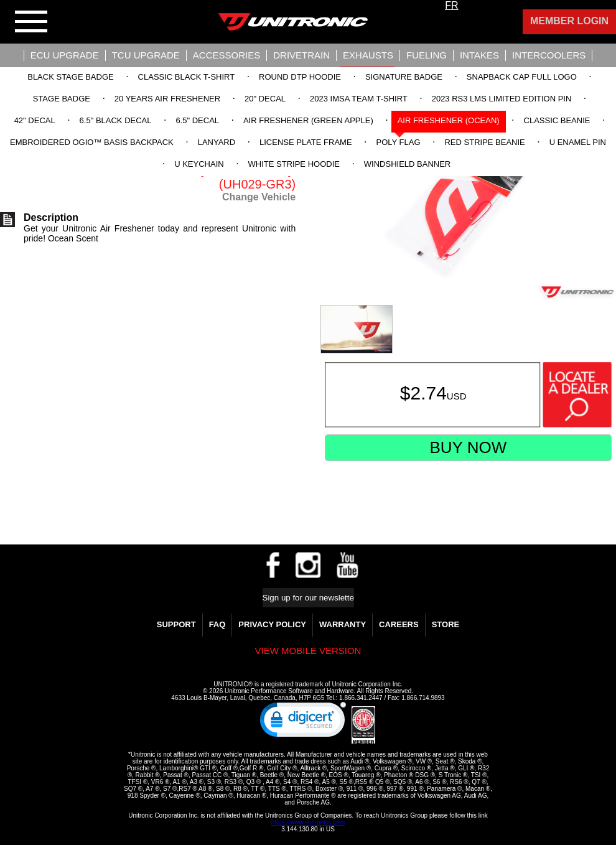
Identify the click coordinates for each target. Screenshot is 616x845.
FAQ (217, 624)
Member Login (569, 21)
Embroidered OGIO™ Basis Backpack (92, 142)
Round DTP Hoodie (300, 77)
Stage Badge (62, 99)
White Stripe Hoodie (294, 164)
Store (446, 624)
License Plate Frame (306, 142)
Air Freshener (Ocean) (449, 120)
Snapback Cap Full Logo (522, 77)
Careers (399, 624)
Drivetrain (301, 55)
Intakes (479, 55)
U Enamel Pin (578, 142)
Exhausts (368, 55)
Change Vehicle (259, 197)
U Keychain (199, 164)
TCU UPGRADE (146, 55)
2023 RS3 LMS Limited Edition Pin (502, 99)
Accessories (226, 55)
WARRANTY (343, 624)
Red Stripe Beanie (484, 142)
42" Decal (35, 120)
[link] (303, 722)
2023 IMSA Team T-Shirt (359, 99)
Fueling (427, 55)
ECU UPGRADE (65, 55)
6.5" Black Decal (116, 120)
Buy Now (468, 447)
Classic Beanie (557, 120)
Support (176, 624)
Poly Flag (399, 142)
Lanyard (217, 142)
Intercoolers (549, 55)
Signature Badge (404, 77)
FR (451, 5)
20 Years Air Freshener (167, 99)
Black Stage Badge (70, 77)
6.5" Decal (197, 120)
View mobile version (308, 651)
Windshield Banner (407, 164)
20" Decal (265, 99)
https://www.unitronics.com (308, 822)
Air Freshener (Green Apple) (308, 120)
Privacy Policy (272, 624)
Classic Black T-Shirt (187, 77)
